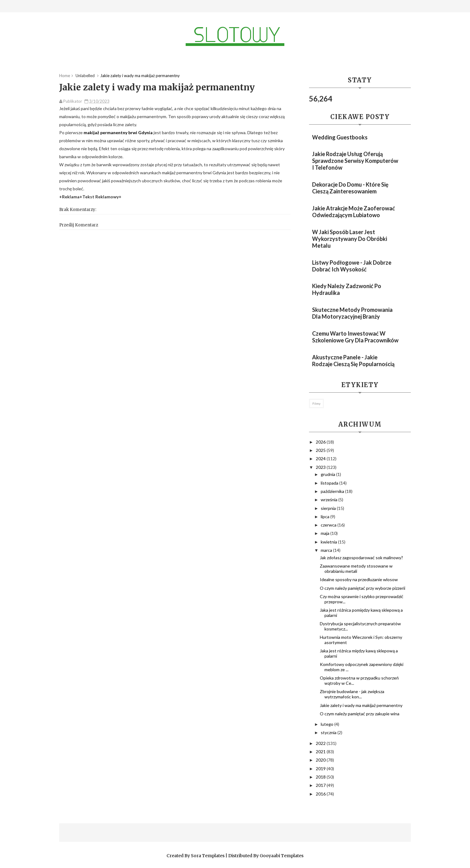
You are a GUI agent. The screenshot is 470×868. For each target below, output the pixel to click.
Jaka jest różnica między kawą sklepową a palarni (359, 653)
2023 (321, 467)
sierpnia (329, 508)
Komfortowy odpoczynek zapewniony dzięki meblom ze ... (362, 667)
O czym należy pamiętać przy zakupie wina (360, 714)
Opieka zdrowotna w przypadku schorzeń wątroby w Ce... (359, 680)
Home (65, 76)
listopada (330, 483)
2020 (321, 760)
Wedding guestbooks (340, 137)
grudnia (328, 474)
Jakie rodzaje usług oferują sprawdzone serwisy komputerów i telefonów (355, 161)
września (330, 500)
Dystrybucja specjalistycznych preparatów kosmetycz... (360, 626)
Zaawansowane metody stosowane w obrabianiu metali (356, 568)
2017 (321, 785)
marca (327, 550)
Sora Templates (208, 856)
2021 (321, 752)
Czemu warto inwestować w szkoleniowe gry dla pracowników (355, 337)
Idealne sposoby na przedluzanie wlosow (359, 579)
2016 (321, 794)
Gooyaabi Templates (282, 856)
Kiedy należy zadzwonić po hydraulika (347, 289)
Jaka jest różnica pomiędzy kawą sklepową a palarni (361, 613)
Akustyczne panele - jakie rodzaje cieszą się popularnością (353, 361)
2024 (321, 459)
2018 (321, 777)
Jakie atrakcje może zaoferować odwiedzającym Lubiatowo (354, 212)
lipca (326, 517)
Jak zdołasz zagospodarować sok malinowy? (361, 558)
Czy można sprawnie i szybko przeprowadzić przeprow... (362, 599)
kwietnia (329, 542)
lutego (328, 724)
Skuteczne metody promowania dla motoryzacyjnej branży (352, 313)
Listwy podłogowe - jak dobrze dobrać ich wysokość (352, 266)
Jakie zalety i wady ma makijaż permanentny (361, 705)
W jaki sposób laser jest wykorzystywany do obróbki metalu (350, 239)
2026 (321, 442)
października (333, 491)
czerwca (329, 525)
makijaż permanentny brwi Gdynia (118, 132)
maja (326, 533)
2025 (321, 450)
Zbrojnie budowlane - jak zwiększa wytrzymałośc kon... (352, 694)
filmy (316, 403)
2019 (321, 769)
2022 (321, 743)
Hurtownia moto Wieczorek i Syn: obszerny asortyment (361, 640)
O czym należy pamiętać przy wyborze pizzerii (363, 588)
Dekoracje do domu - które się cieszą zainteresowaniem (350, 188)
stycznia (329, 732)
